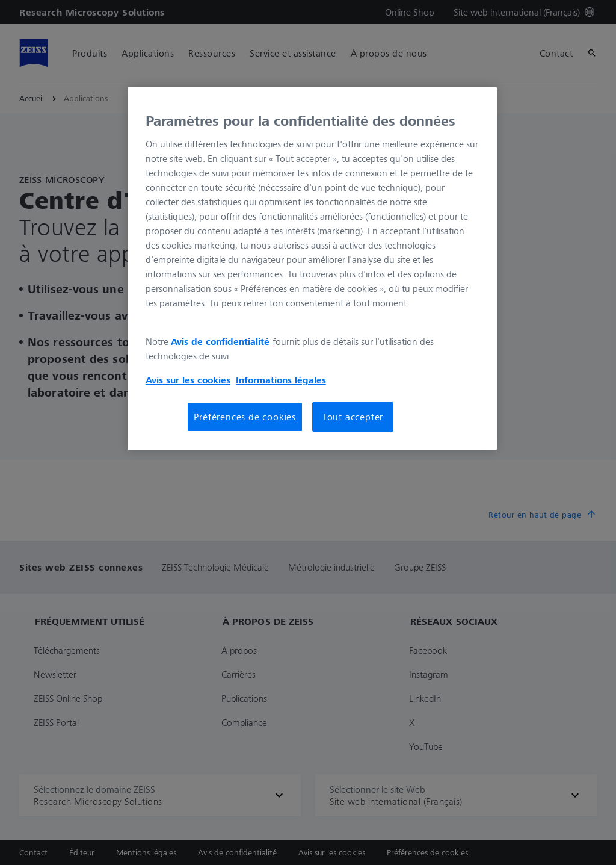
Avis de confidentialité (222, 341)
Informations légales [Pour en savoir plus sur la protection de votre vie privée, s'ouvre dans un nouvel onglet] (281, 380)
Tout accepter (353, 417)
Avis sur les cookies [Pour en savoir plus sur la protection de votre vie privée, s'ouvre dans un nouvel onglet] (188, 380)
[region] (312, 268)
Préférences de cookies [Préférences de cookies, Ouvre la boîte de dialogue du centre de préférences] (245, 417)
